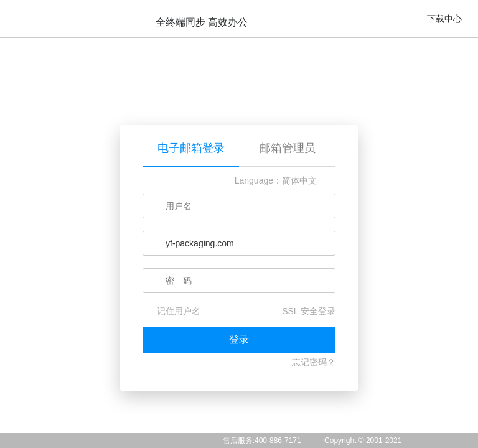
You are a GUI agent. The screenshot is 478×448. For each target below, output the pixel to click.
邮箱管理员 (288, 148)
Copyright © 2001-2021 (363, 441)
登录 (239, 339)
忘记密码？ (314, 362)
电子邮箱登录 (191, 148)
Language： (258, 180)
